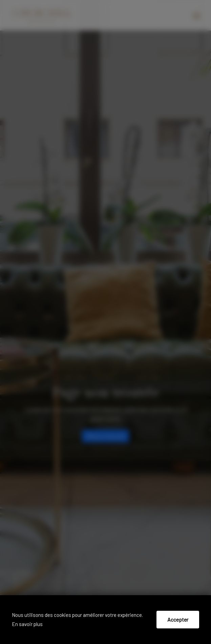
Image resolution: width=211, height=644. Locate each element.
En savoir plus (27, 624)
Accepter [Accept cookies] (178, 619)
